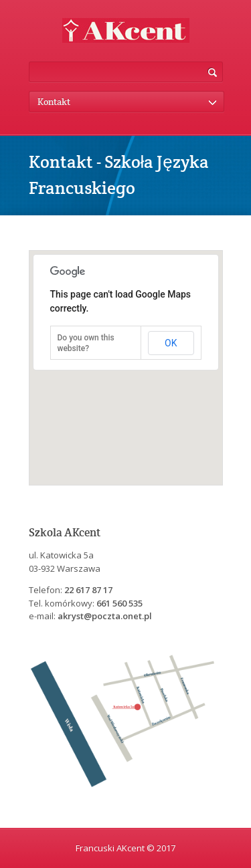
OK (171, 343)
